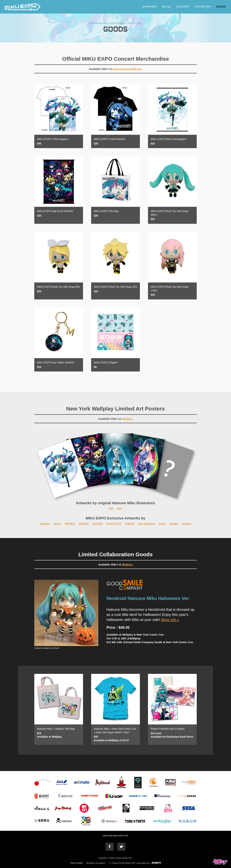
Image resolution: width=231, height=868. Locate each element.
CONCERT (183, 7)
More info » (170, 620)
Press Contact (76, 863)
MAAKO (70, 523)
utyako (173, 523)
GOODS (221, 7)
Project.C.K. (114, 523)
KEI (111, 508)
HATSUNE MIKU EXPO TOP (115, 836)
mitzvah (84, 523)
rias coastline (147, 523)
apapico (45, 523)
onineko (97, 523)
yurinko (186, 523)
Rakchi (130, 523)
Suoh (162, 523)
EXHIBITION (203, 7)
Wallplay (127, 419)
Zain (119, 508)
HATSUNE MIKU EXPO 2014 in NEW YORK (116, 23)
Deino (57, 523)
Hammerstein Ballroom (127, 69)
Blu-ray (166, 7)
